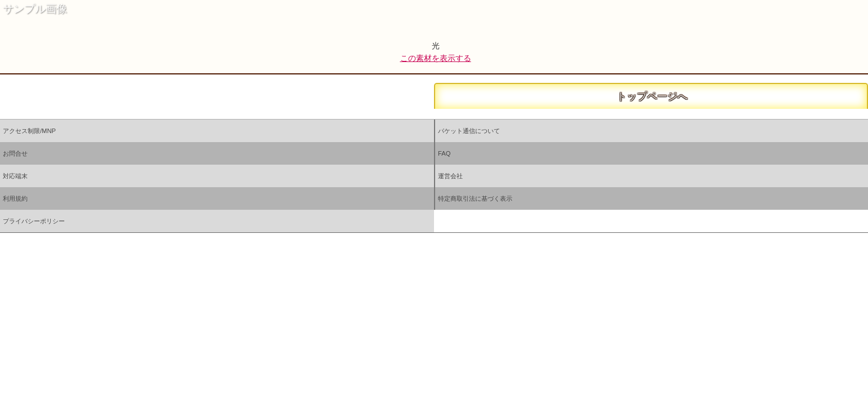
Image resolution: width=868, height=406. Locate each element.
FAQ (444, 153)
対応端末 (15, 176)
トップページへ (651, 96)
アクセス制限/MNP (29, 131)
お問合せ (15, 153)
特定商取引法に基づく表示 (475, 198)
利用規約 (15, 198)
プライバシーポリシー (34, 221)
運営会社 (450, 176)
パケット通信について (469, 131)
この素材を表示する (436, 58)
